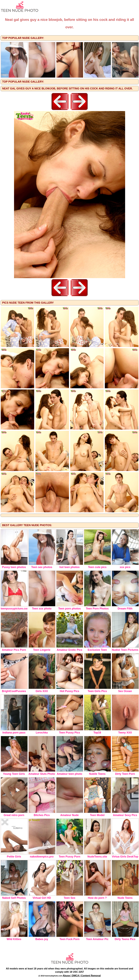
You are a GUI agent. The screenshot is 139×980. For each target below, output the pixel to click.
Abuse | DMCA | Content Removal (82, 976)
